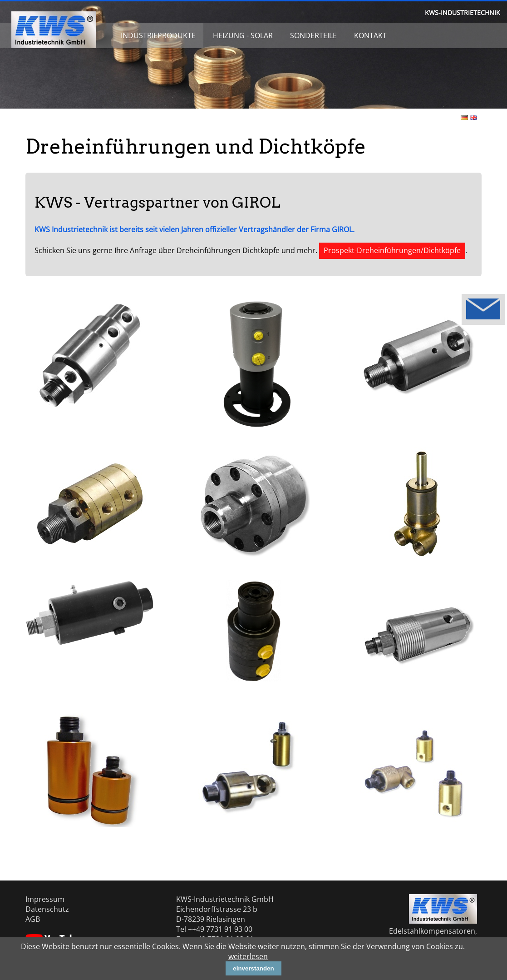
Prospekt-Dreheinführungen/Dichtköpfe (392, 250)
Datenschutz (47, 909)
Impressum (45, 899)
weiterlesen (248, 956)
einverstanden (253, 968)
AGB (33, 919)
